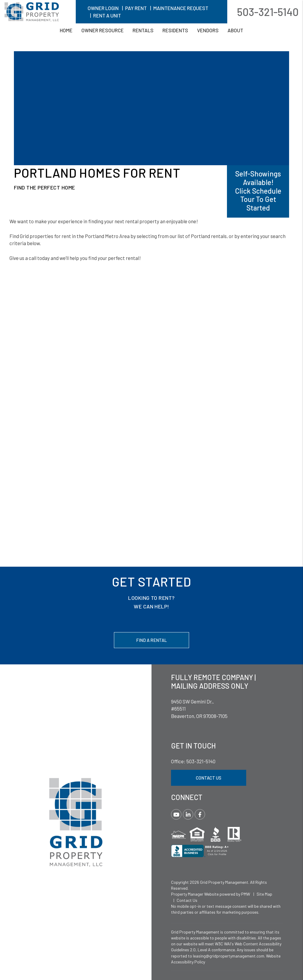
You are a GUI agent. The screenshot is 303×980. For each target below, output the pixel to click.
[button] (176, 814)
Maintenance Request (181, 8)
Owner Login (103, 8)
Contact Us (209, 778)
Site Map (264, 894)
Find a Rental (151, 640)
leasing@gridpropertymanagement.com (229, 956)
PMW (246, 894)
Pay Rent (136, 8)
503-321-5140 (268, 12)
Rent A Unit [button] (107, 15)
